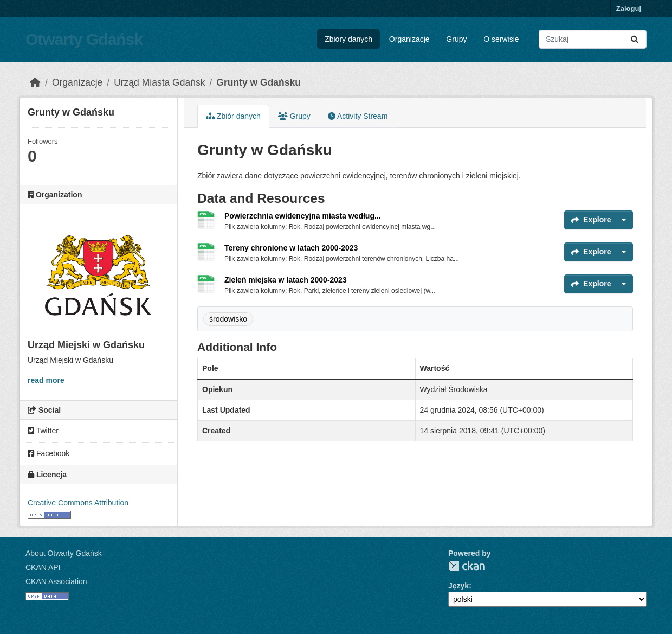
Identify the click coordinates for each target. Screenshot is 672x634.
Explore (591, 220)
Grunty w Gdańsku (259, 82)
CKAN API (43, 567)
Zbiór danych (233, 116)
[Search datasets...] (593, 39)
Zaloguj (629, 8)
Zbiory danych (348, 39)
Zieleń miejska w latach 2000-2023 (286, 280)
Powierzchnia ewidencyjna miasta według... (303, 216)
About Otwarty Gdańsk (64, 553)
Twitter (43, 431)
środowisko (228, 319)
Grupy (456, 39)
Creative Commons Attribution (78, 503)
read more (46, 380)
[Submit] (635, 39)
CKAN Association (56, 581)
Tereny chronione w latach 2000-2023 (291, 248)
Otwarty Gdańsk (84, 39)
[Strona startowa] (35, 82)
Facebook (49, 453)
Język (458, 586)
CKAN (467, 566)
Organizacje (409, 39)
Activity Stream (358, 116)
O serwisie (501, 39)
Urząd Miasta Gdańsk (159, 82)
